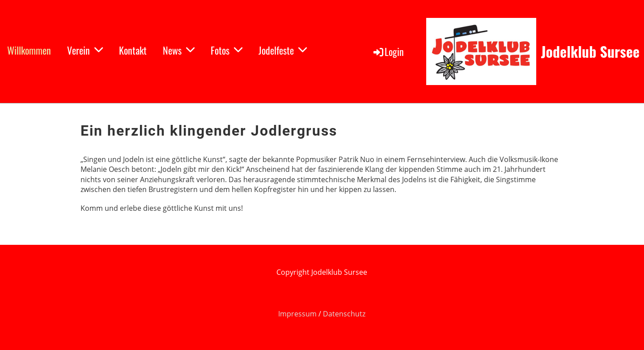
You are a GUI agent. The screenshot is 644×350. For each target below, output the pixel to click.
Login (388, 51)
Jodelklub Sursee (590, 52)
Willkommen (29, 50)
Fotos (227, 50)
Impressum (298, 314)
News (179, 50)
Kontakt (133, 50)
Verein (85, 50)
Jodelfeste (283, 50)
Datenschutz (344, 314)
